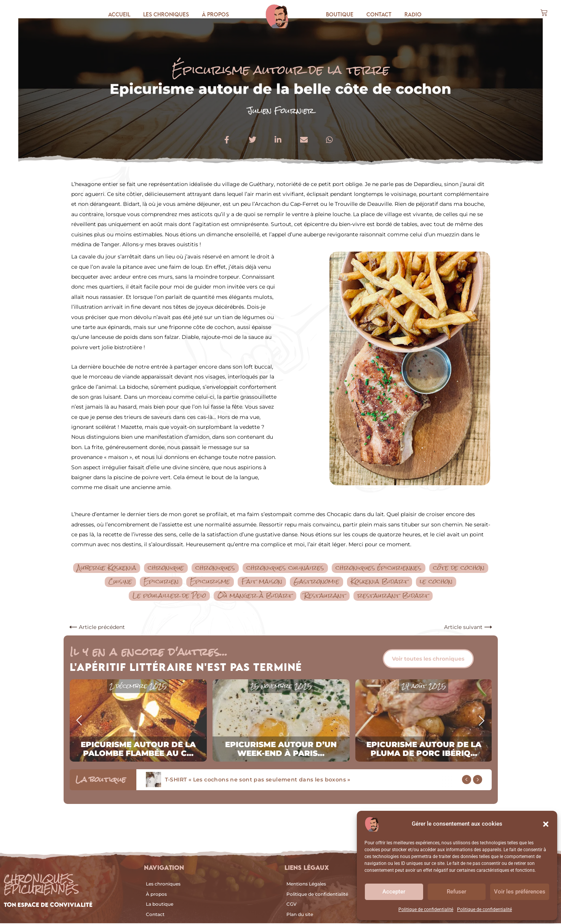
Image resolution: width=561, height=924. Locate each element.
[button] (546, 824)
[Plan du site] (347, 915)
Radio (413, 14)
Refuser (456, 892)
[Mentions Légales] (347, 885)
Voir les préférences (520, 892)
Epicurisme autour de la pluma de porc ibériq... (424, 750)
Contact (379, 14)
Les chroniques (166, 14)
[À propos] (210, 895)
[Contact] (210, 915)
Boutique (340, 14)
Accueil (119, 14)
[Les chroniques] (210, 885)
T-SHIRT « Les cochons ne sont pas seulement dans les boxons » (258, 780)
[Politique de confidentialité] (347, 895)
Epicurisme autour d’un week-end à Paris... (281, 750)
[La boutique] (210, 905)
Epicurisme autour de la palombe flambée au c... (138, 750)
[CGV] (347, 905)
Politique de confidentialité (426, 910)
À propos (215, 14)
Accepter (394, 892)
